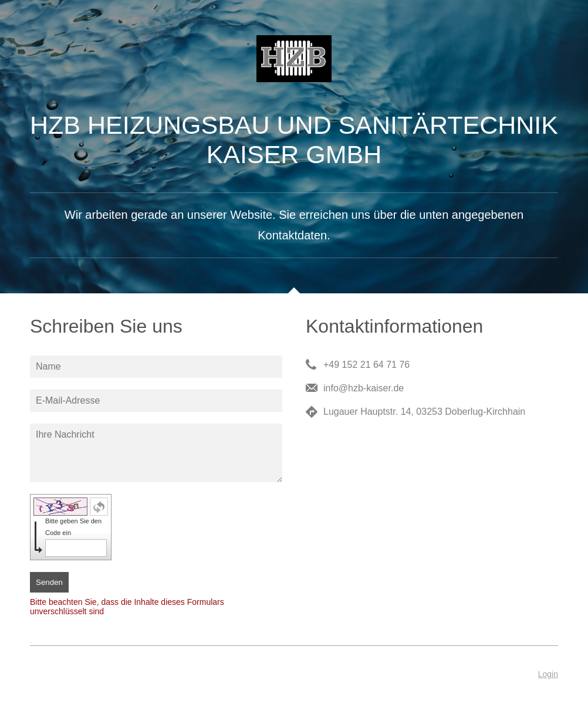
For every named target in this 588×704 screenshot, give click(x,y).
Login (548, 674)
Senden (49, 582)
